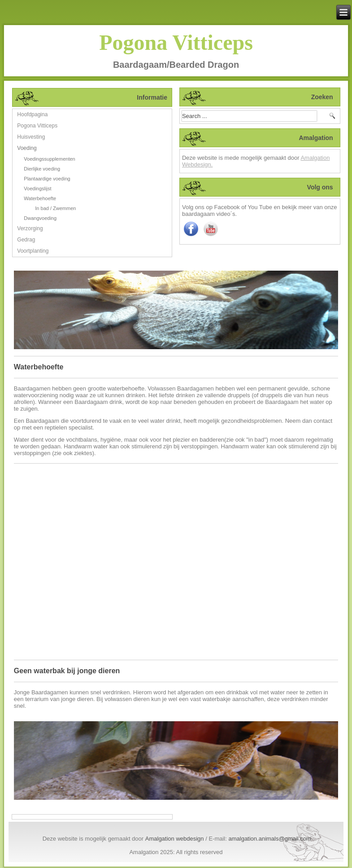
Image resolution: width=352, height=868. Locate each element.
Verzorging (30, 228)
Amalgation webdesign (175, 839)
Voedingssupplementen (49, 159)
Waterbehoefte (40, 198)
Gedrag (26, 240)
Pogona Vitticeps (176, 42)
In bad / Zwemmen (55, 208)
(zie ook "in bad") (246, 440)
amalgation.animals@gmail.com (269, 839)
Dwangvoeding (40, 218)
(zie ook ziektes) (73, 453)
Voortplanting (33, 251)
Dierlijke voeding (42, 169)
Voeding (27, 148)
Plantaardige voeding (47, 179)
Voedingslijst (37, 189)
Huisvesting (31, 137)
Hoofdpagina (32, 114)
